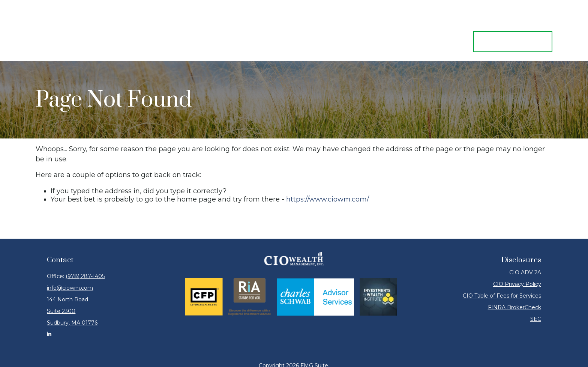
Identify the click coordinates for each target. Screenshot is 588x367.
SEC (536, 319)
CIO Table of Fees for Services (502, 296)
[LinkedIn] (49, 334)
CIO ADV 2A (525, 272)
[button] (274, 19)
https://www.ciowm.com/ (328, 199)
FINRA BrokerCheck (514, 307)
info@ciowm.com (70, 288)
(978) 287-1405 (85, 276)
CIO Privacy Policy (517, 284)
